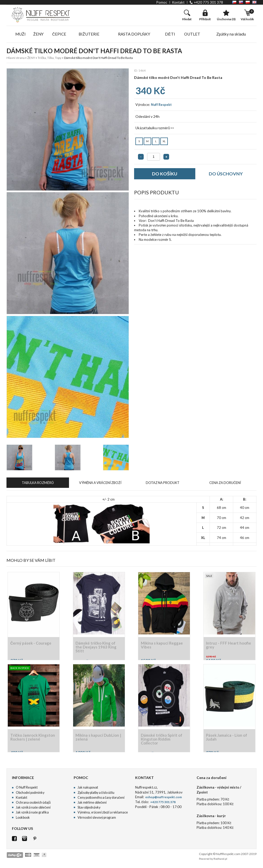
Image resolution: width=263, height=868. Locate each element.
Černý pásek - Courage (32, 645)
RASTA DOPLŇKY (135, 35)
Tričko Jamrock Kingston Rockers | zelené (29, 741)
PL (248, 2)
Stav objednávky (89, 809)
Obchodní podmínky (30, 794)
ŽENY (39, 35)
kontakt (178, 2)
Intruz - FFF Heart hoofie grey (224, 647)
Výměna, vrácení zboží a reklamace (102, 814)
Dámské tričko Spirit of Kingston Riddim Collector (163, 741)
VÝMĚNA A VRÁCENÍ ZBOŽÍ (100, 484)
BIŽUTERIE (89, 35)
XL (164, 141)
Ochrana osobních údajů (33, 804)
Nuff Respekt (161, 106)
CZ (234, 2)
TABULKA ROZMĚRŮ (38, 484)
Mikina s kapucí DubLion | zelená (99, 739)
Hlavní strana (16, 59)
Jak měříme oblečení (92, 804)
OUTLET (192, 35)
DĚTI (171, 35)
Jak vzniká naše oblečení (32, 809)
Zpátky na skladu (231, 35)
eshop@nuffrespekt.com (162, 799)
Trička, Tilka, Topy (50, 59)
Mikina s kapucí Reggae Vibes (163, 647)
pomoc (162, 2)
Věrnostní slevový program (96, 819)
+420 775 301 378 (209, 2)
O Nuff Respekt (26, 790)
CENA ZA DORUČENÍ (225, 484)
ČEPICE (60, 35)
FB (14, 840)
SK (241, 2)
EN (254, 2)
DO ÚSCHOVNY (226, 176)
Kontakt (21, 799)
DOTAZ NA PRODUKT (163, 484)
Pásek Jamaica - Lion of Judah (228, 739)
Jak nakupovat (87, 790)
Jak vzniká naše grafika (31, 814)
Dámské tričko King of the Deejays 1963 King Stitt (98, 649)
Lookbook (23, 819)
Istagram (25, 840)
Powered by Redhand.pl (213, 860)
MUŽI (21, 35)
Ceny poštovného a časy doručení (101, 799)
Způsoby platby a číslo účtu (96, 794)
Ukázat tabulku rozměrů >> (154, 129)
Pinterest (35, 840)
